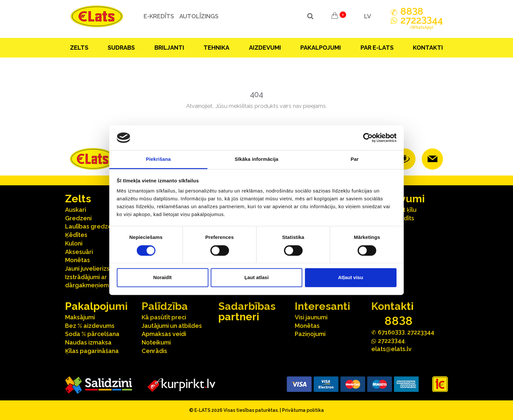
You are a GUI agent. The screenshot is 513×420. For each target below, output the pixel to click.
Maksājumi (80, 317)
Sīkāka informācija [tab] (256, 159)
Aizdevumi (265, 48)
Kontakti (428, 48)
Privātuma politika (303, 410)
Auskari (76, 210)
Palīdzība (165, 306)
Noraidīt (162, 278)
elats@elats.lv (391, 349)
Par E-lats (377, 48)
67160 (391, 332)
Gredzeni (78, 218)
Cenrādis (154, 351)
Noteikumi (156, 342)
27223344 (421, 332)
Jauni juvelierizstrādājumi (101, 269)
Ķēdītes (76, 235)
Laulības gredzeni (91, 226)
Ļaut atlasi (256, 278)
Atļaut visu (351, 278)
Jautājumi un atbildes (172, 326)
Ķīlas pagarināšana (92, 351)
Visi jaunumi (311, 317)
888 (412, 11)
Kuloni (74, 243)
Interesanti (322, 306)
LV (368, 16)
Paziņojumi (310, 334)
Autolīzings (197, 16)
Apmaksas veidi (164, 334)
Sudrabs (121, 48)
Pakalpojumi (321, 48)
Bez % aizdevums (90, 326)
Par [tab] (355, 159)
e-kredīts (157, 16)
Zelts (79, 48)
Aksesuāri (79, 252)
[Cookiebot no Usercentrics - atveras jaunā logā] (368, 138)
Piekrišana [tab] (158, 159)
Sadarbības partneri (247, 311)
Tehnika (216, 48)
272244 (422, 24)
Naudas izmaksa (88, 342)
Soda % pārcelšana (92, 334)
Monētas (78, 260)
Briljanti (169, 48)
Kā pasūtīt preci (164, 317)
